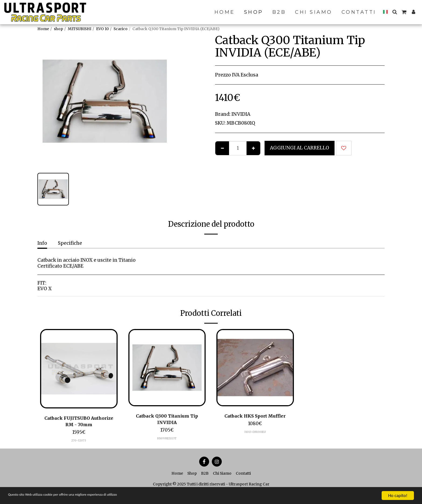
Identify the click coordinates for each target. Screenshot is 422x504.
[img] (79, 369)
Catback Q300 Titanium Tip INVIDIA (167, 419)
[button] (395, 12)
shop (58, 29)
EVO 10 (102, 29)
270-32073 (79, 442)
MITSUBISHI (80, 29)
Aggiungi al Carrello (300, 148)
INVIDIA (241, 114)
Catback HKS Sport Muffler (255, 416)
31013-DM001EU (255, 433)
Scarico (121, 29)
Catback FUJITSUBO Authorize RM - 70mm (79, 422)
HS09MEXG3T (167, 440)
